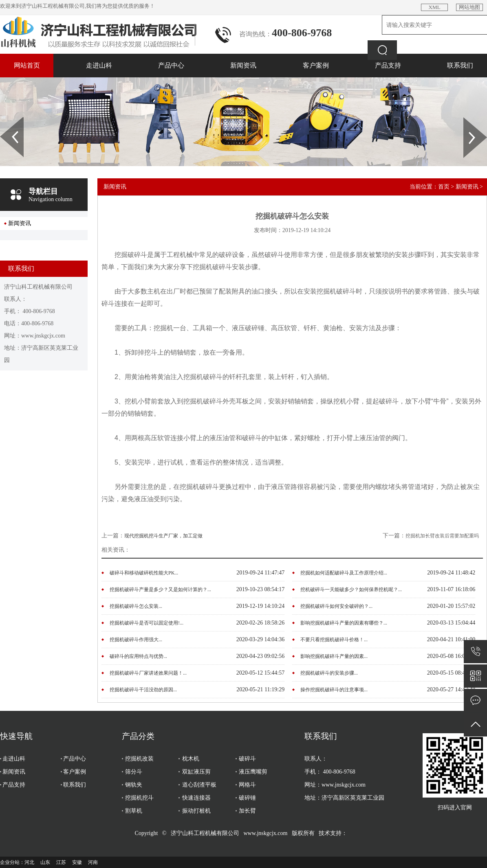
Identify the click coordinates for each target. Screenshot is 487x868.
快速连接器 (196, 798)
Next (468, 120)
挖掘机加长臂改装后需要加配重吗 (442, 536)
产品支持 (388, 65)
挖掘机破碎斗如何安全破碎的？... (336, 606)
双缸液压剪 (196, 772)
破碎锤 (247, 798)
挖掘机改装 (139, 759)
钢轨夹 (134, 785)
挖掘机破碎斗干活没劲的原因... (143, 690)
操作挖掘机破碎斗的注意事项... (334, 690)
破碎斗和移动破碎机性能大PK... (144, 573)
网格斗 (247, 785)
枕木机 (191, 759)
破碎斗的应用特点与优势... (138, 656)
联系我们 (460, 65)
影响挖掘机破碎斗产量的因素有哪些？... (344, 623)
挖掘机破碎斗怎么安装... (136, 606)
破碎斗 (247, 759)
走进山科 (99, 65)
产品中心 (171, 65)
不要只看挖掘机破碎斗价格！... (334, 640)
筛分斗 (134, 772)
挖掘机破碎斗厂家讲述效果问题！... (148, 673)
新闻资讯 (243, 65)
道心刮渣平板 (199, 785)
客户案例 (316, 65)
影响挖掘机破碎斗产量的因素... (334, 656)
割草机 (134, 811)
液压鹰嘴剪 (253, 772)
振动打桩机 (196, 811)
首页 (444, 187)
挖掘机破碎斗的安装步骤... (329, 673)
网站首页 (27, 65)
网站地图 (469, 7)
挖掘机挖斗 (139, 798)
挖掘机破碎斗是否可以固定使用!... (147, 623)
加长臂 (247, 811)
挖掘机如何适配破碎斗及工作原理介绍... (344, 573)
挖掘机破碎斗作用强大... (136, 640)
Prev (4, 120)
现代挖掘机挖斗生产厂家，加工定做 (163, 536)
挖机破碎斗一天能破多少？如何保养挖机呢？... (351, 590)
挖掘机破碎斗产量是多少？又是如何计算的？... (160, 590)
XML (435, 7)
